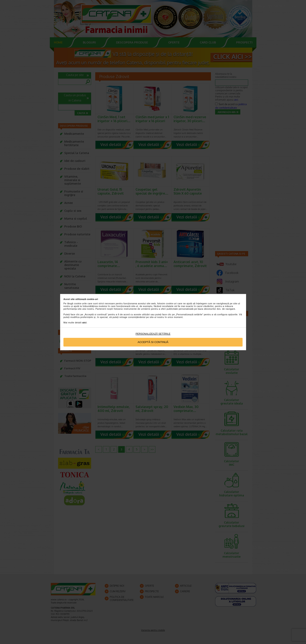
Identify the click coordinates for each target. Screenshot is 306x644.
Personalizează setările (153, 334)
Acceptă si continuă (153, 342)
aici (85, 323)
